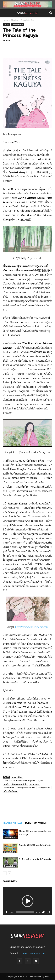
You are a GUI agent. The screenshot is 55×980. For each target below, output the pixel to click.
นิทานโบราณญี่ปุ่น (20, 784)
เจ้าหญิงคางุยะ (44, 788)
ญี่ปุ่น (40, 781)
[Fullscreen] (48, 912)
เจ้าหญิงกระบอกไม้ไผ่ (26, 788)
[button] (5, 13)
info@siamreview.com (34, 953)
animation (17, 777)
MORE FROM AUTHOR (36, 823)
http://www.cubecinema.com (32, 627)
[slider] (25, 912)
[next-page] (9, 873)
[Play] (7, 912)
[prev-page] (5, 873)
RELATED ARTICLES (13, 823)
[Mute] (44, 912)
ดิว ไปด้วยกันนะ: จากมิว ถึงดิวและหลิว (35, 859)
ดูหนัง (7, 784)
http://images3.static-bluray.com (32, 453)
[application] (27, 901)
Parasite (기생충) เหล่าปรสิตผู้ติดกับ (35, 845)
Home (6, 20)
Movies (14, 20)
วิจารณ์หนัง (9, 788)
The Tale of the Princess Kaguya (20, 781)
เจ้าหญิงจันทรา (10, 791)
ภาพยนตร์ (34, 784)
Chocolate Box (27, 20)
